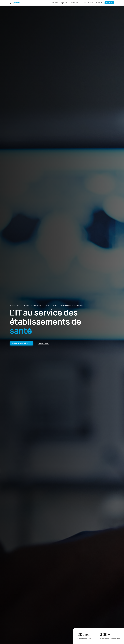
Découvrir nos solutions (21, 344)
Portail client (109, 3)
